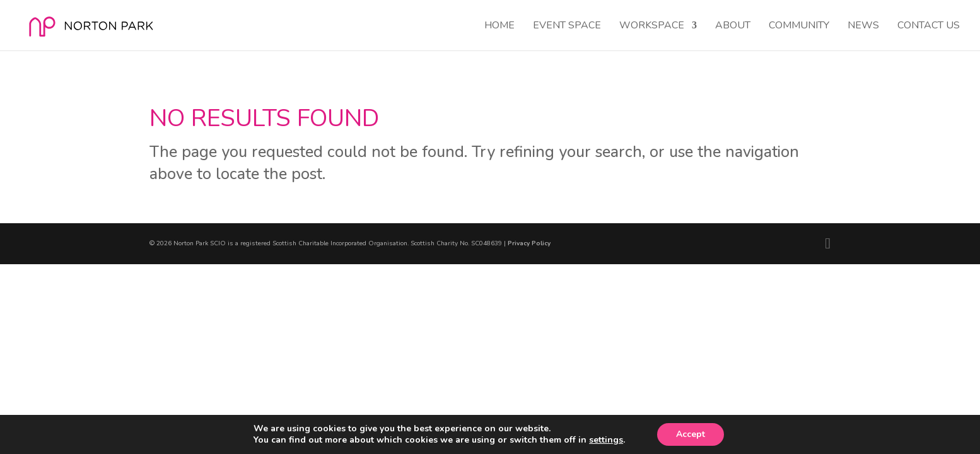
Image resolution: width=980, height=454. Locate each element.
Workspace (652, 26)
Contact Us (929, 26)
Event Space (567, 26)
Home (499, 26)
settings (606, 440)
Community (799, 26)
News (863, 26)
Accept (691, 434)
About (733, 26)
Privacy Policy (529, 243)
